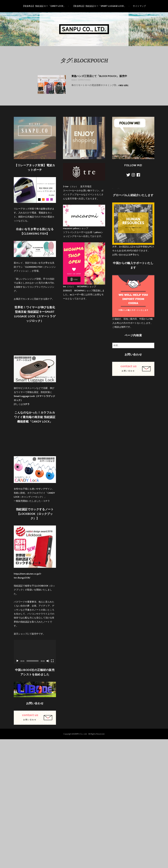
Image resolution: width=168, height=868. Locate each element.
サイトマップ (139, 6)
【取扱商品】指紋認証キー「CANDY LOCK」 (44, 6)
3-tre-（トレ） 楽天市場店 (77, 186)
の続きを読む (124, 85)
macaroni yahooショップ (76, 228)
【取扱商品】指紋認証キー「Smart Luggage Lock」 (99, 6)
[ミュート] (48, 661)
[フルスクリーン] (52, 661)
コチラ (46, 501)
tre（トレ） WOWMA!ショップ (80, 286)
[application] (35, 652)
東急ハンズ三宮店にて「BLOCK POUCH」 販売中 (99, 76)
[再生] (17, 661)
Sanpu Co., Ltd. (84, 29)
